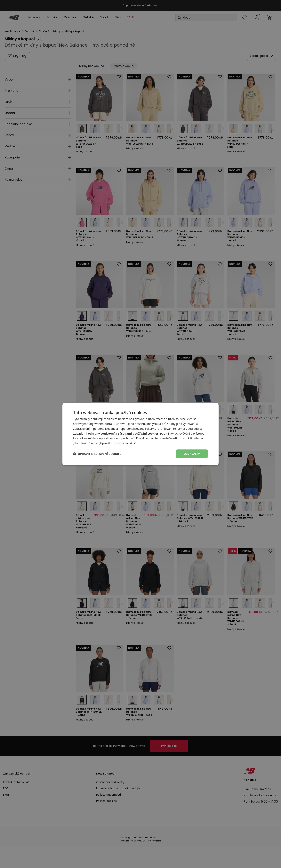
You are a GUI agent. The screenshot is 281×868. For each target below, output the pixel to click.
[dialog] (140, 434)
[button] (97, 454)
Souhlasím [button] (192, 454)
